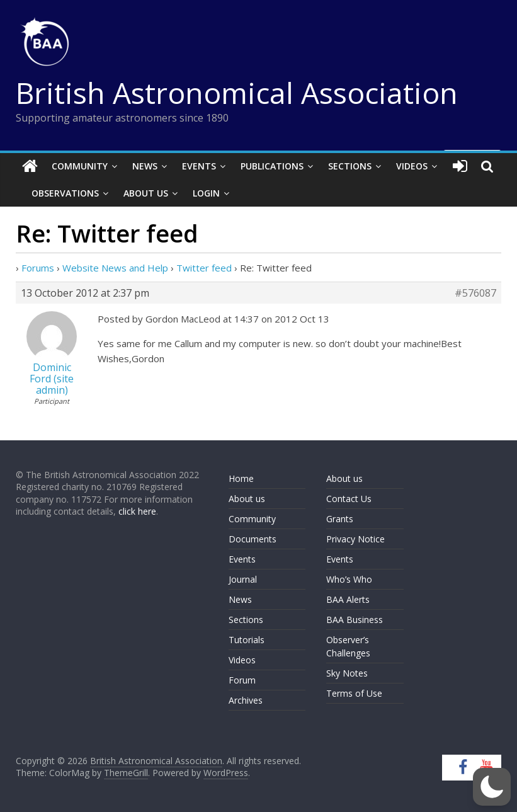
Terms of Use (354, 693)
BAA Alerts (348, 599)
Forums (38, 268)
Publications (272, 166)
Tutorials (247, 640)
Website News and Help (115, 268)
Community (80, 166)
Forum (242, 680)
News (145, 166)
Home (241, 478)
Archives (246, 700)
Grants (340, 519)
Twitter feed (204, 268)
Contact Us (349, 499)
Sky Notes (347, 673)
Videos (412, 166)
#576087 (475, 293)
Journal (243, 579)
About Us (146, 193)
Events (199, 166)
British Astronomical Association (237, 93)
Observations (65, 193)
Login (206, 193)
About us (247, 499)
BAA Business (355, 620)
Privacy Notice (355, 539)
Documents (253, 539)
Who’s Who (349, 579)
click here (137, 511)
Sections (350, 166)
